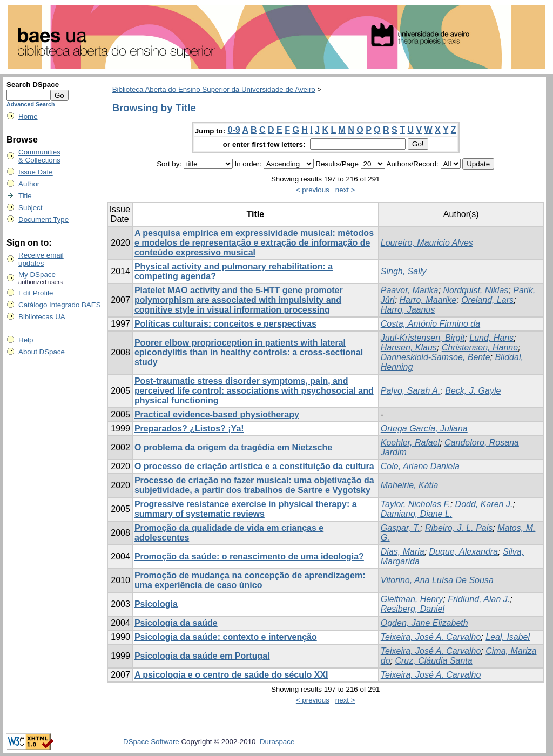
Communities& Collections (39, 156)
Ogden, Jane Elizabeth (424, 623)
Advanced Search (31, 104)
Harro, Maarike (428, 300)
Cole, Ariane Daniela (420, 466)
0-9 (234, 130)
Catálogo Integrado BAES (60, 305)
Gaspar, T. (400, 528)
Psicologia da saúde (176, 623)
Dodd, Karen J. (484, 504)
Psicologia (156, 604)
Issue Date (36, 172)
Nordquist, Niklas (476, 290)
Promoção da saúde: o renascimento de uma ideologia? (249, 556)
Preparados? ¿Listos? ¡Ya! (189, 428)
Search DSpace (33, 85)
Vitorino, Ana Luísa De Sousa (437, 580)
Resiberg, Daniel (413, 609)
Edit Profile (36, 293)
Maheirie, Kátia (410, 485)
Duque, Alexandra (464, 552)
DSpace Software (151, 742)
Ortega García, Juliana (424, 428)
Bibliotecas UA (42, 317)
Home (28, 116)
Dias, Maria (403, 552)
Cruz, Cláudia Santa (433, 661)
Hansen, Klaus (409, 347)
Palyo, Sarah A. (411, 391)
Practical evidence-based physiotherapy (217, 414)
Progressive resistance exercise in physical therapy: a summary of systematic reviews (246, 509)
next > (345, 190)
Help (26, 340)
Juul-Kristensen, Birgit (423, 338)
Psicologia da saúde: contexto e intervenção (226, 637)
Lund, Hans (491, 338)
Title (25, 196)
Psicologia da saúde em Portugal (202, 656)
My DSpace (37, 275)
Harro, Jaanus (408, 310)
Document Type (43, 220)
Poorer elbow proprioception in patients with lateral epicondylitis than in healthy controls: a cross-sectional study (249, 352)
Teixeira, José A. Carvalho (431, 637)
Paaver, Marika (410, 290)
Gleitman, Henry (412, 599)
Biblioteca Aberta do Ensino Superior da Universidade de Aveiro (214, 89)
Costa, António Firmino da (430, 324)
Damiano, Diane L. (417, 514)
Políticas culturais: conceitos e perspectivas (225, 324)
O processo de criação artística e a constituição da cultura (254, 466)
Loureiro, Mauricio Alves (427, 243)
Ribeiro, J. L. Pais (459, 528)
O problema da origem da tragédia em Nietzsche (233, 447)
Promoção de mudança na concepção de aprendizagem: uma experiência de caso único (250, 580)
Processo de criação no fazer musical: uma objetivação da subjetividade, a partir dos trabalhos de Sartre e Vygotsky (254, 485)
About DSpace (42, 352)
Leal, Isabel (508, 637)
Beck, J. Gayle (473, 391)
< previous (313, 190)
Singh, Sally (404, 271)
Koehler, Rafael (410, 443)
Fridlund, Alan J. (479, 599)
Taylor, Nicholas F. (416, 504)
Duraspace (277, 742)
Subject (30, 208)
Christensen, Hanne (480, 347)
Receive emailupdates (41, 259)
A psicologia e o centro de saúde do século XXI (231, 675)
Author (29, 184)
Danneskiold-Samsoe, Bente (436, 357)
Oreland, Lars (487, 300)
